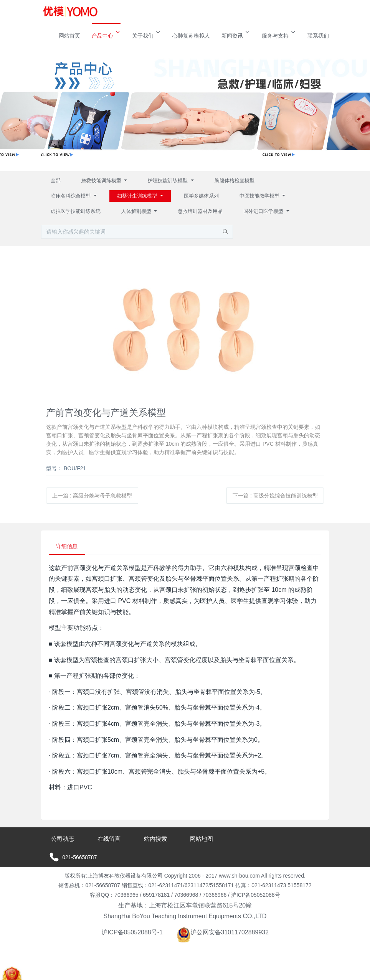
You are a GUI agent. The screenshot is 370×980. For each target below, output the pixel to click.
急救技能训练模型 (102, 180)
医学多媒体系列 (201, 196)
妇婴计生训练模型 (138, 196)
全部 (56, 180)
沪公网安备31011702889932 (223, 933)
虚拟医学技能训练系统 (76, 211)
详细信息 (68, 547)
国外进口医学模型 (264, 211)
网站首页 (69, 36)
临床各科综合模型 (71, 196)
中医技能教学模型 (260, 196)
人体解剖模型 (137, 211)
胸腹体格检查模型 (235, 180)
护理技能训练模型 (168, 180)
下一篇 (275, 496)
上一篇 (92, 496)
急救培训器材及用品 (200, 211)
